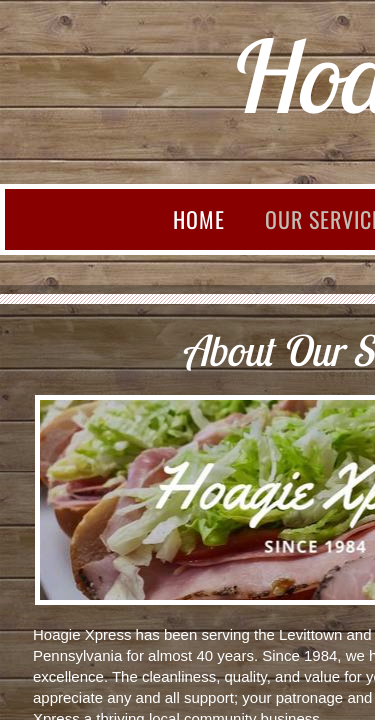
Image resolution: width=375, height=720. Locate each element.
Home (199, 219)
